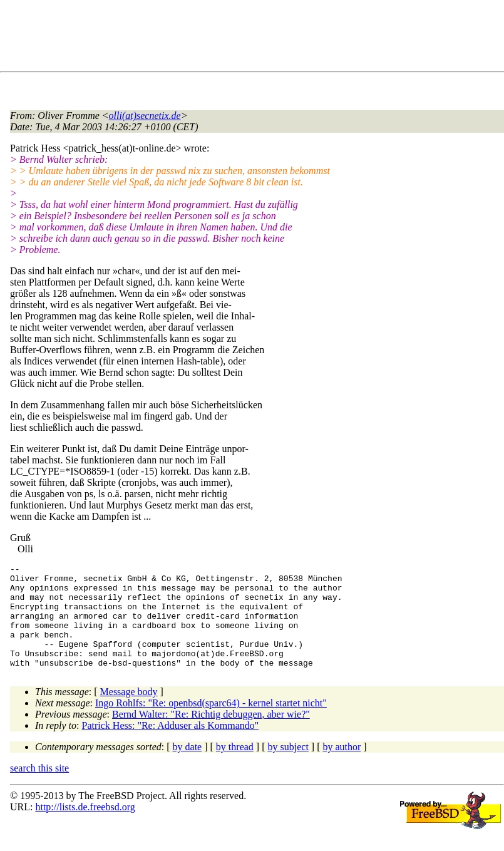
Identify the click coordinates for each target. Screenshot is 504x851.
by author (342, 767)
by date (188, 767)
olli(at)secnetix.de (145, 116)
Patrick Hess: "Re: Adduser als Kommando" (171, 746)
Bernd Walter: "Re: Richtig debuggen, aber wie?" (211, 735)
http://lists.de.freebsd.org (85, 828)
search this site (39, 789)
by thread (235, 767)
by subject (288, 767)
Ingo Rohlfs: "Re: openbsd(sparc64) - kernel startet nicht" (211, 724)
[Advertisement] (238, 38)
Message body (129, 712)
